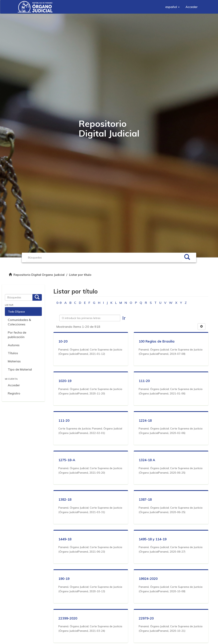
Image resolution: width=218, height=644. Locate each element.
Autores (14, 345)
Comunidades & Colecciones (19, 322)
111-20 (144, 381)
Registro (14, 393)
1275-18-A (67, 460)
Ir (124, 318)
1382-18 (65, 499)
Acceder (14, 385)
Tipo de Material (20, 369)
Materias (14, 361)
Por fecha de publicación (17, 335)
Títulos (13, 353)
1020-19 (65, 381)
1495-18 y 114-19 (153, 539)
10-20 (63, 341)
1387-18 (145, 499)
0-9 (59, 303)
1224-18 (145, 420)
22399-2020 (68, 618)
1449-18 (65, 539)
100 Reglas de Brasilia (157, 341)
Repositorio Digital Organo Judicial (39, 275)
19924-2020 (148, 579)
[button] (172, 7)
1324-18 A (147, 460)
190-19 (64, 579)
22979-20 (146, 618)
